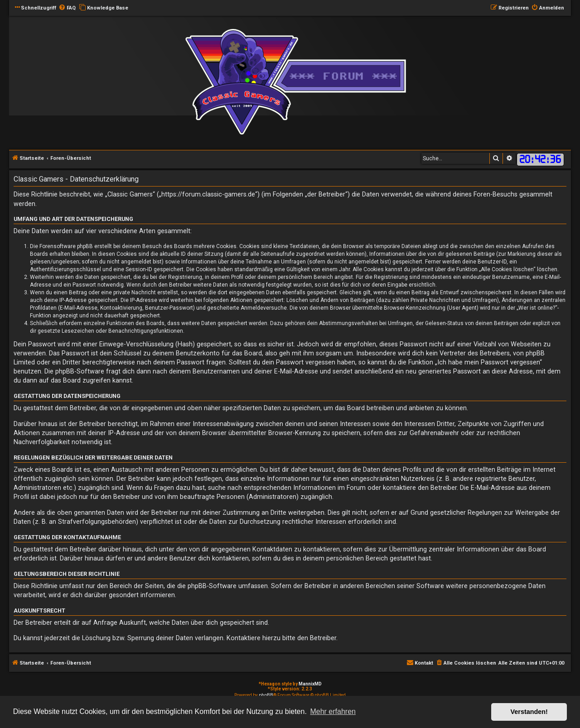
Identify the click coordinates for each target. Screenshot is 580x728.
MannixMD (310, 684)
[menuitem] (67, 8)
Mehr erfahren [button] (333, 711)
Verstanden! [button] (529, 712)
